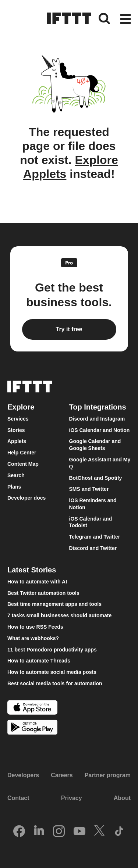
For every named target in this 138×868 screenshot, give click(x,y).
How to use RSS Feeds (35, 627)
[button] (125, 19)
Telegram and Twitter (95, 537)
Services (18, 419)
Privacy (72, 798)
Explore (21, 407)
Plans (14, 487)
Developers (23, 775)
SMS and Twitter (89, 489)
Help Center (22, 453)
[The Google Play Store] (32, 728)
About (122, 798)
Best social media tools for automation (55, 683)
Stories (16, 430)
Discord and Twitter (93, 548)
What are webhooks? (33, 638)
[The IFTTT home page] (69, 18)
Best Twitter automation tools (43, 593)
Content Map (23, 464)
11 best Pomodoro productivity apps (52, 650)
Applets (17, 441)
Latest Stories (32, 570)
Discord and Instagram (97, 419)
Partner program (108, 775)
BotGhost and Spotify (96, 478)
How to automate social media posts (52, 672)
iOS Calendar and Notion (100, 430)
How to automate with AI (37, 582)
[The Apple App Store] (32, 708)
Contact (18, 798)
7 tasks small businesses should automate (59, 615)
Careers (62, 775)
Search (16, 475)
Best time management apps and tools (54, 604)
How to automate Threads (39, 661)
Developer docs (26, 498)
